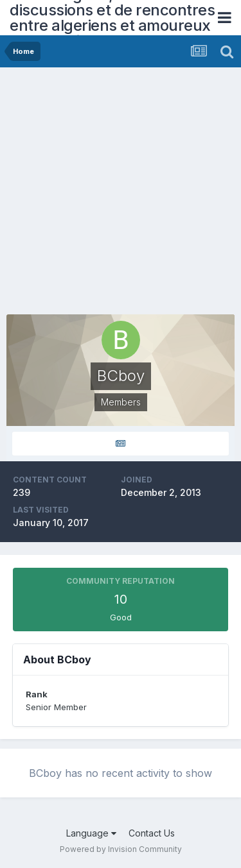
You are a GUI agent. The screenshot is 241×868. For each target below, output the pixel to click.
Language (91, 833)
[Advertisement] (121, 194)
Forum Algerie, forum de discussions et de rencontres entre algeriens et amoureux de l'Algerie (112, 18)
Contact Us (152, 833)
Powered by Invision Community (121, 849)
